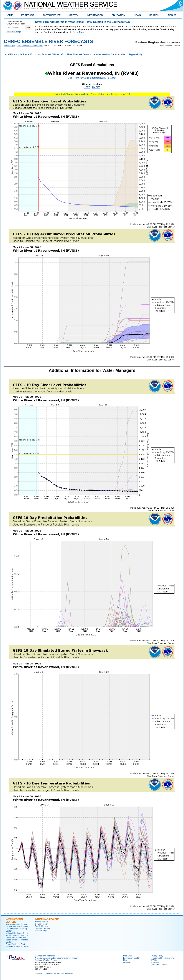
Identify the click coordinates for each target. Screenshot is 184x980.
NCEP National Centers (15, 921)
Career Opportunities (160, 965)
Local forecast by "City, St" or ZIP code (16, 23)
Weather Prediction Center (17, 946)
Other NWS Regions (47, 919)
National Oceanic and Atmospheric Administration (56, 958)
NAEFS (96, 87)
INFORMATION (95, 15)
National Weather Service (46, 960)
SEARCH (154, 15)
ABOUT (172, 15)
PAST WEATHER (52, 15)
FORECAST (28, 15)
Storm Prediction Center (16, 944)
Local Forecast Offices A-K (18, 54)
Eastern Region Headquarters (30, 46)
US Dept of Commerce (45, 956)
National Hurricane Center (17, 933)
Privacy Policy (157, 956)
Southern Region (42, 928)
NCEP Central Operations (17, 935)
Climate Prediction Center (17, 926)
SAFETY (74, 15)
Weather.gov (9, 46)
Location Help (13, 32)
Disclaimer (128, 956)
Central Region (42, 924)
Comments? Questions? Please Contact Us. (54, 973)
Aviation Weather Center (16, 924)
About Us (155, 962)
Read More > (80, 32)
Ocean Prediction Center (16, 938)
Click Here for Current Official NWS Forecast (92, 78)
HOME (9, 15)
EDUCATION (118, 15)
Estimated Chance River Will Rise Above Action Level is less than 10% (92, 94)
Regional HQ (135, 54)
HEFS (87, 87)
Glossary (127, 962)
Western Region (42, 931)
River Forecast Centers (79, 54)
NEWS (137, 15)
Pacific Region (41, 926)
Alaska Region (41, 922)
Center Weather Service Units (110, 54)
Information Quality (131, 958)
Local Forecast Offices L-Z (49, 54)
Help (125, 960)
